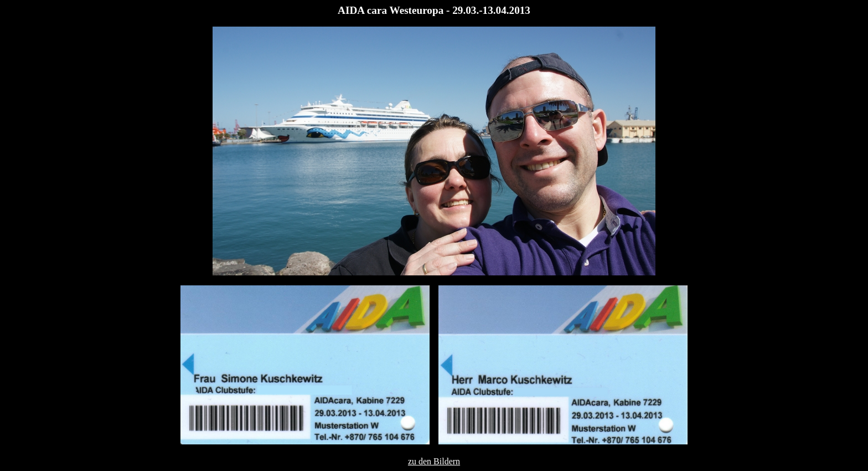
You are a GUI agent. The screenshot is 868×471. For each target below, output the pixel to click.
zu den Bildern (434, 461)
